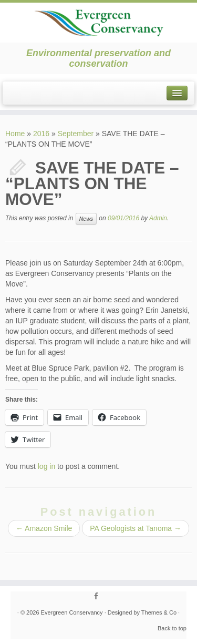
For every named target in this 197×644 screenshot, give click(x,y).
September (76, 134)
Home (15, 134)
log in (46, 466)
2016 (41, 134)
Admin (158, 218)
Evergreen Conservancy (72, 612)
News (86, 219)
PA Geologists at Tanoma (136, 528)
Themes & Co (159, 612)
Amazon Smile (44, 528)
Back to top (172, 628)
